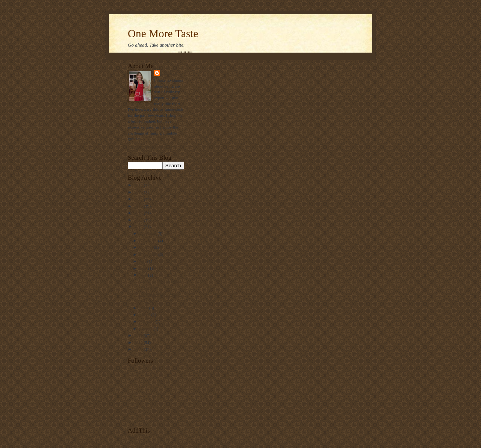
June (144, 268)
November (149, 241)
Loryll (170, 73)
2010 (139, 342)
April (144, 308)
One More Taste (163, 33)
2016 (139, 199)
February (147, 321)
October (147, 247)
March (145, 315)
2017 (139, 192)
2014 (139, 213)
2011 (139, 335)
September (149, 254)
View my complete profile (150, 146)
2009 (139, 349)
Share (132, 437)
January (147, 328)
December (149, 233)
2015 (139, 206)
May (144, 275)
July (143, 261)
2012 (139, 227)
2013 (139, 220)
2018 (139, 185)
